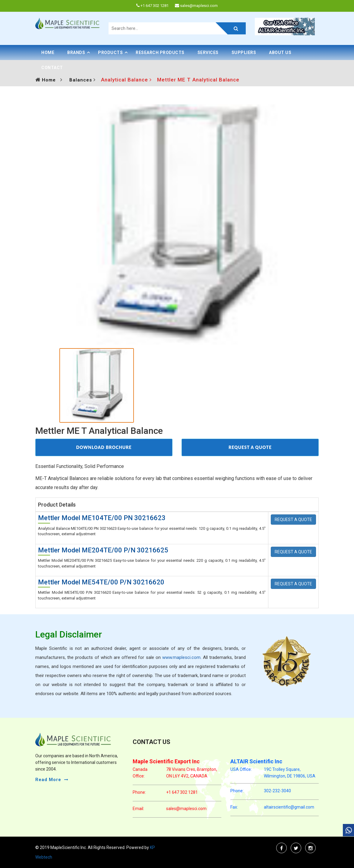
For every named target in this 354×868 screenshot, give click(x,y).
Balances (81, 80)
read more (48, 780)
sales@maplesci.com (186, 809)
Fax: (234, 807)
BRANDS (76, 52)
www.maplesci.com (181, 657)
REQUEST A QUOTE (250, 447)
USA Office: (241, 769)
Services (208, 52)
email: (138, 809)
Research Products (160, 52)
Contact (52, 68)
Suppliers (244, 52)
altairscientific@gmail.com (289, 807)
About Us (280, 52)
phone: (139, 792)
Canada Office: (140, 773)
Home (48, 52)
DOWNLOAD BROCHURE (104, 447)
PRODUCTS (110, 52)
